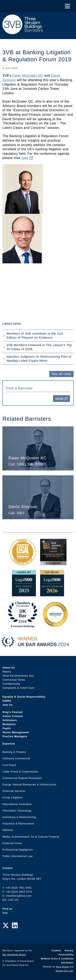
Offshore (8, 830)
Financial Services (14, 791)
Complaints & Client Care (18, 688)
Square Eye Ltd (64, 971)
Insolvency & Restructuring (19, 817)
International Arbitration (17, 804)
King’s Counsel (13, 712)
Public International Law (17, 856)
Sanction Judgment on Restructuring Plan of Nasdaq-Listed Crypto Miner (39, 359)
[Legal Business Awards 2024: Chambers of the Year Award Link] (23, 563)
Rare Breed (62, 967)
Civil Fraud (9, 765)
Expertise (9, 744)
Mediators (9, 724)
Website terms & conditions (57, 959)
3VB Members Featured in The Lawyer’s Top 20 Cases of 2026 (39, 347)
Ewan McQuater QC (28, 76)
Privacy (69, 950)
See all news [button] (61, 374)
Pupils (7, 728)
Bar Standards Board (14, 955)
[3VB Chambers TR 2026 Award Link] (23, 625)
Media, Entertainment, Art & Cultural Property (31, 837)
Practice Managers (15, 736)
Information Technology (17, 811)
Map (5, 913)
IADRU (7, 701)
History (7, 672)
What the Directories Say (18, 676)
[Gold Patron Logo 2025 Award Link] (55, 625)
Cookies (56, 950)
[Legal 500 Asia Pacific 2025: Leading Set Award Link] (24, 594)
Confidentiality (11, 684)
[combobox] (38, 388)
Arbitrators (10, 720)
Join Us (7, 705)
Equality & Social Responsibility (24, 697)
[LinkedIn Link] (15, 926)
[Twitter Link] (6, 926)
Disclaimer (67, 963)
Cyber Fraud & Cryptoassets (20, 772)
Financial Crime (12, 843)
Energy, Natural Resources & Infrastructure (29, 785)
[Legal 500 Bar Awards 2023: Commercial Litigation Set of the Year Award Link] (53, 563)
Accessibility (66, 955)
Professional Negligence (18, 850)
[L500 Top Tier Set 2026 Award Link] (52, 594)
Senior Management (16, 732)
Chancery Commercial (16, 758)
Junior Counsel (13, 716)
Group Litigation (12, 797)
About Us (9, 668)
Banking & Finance (14, 752)
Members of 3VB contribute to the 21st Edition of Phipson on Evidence (35, 335)
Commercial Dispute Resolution (22, 778)
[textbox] (36, 388)
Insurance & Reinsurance (18, 824)
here (27, 158)
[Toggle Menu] (67, 6)
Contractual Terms (14, 680)
